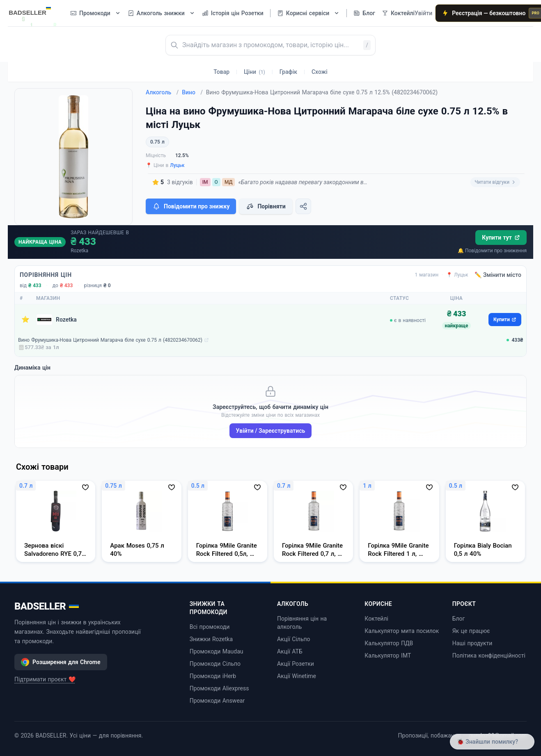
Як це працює (471, 631)
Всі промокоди (210, 627)
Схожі (320, 72)
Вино (192, 92)
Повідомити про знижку (191, 206)
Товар (221, 72)
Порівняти (266, 206)
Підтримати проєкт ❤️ (45, 679)
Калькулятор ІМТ (388, 656)
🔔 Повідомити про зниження (492, 251)
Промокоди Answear (217, 701)
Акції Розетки (296, 664)
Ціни (254, 72)
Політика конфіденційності (489, 656)
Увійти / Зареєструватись (271, 431)
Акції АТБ (290, 651)
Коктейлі (376, 619)
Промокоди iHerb (213, 676)
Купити (505, 320)
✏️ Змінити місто (498, 275)
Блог (459, 619)
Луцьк (177, 165)
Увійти (423, 13)
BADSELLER (47, 606)
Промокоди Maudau (217, 651)
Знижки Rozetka (211, 639)
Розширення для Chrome (61, 662)
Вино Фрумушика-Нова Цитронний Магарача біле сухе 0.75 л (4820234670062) (110, 340)
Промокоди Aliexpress (219, 688)
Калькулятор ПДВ (389, 643)
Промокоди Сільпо (215, 664)
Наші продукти (472, 643)
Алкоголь (162, 92)
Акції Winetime (297, 676)
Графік (288, 72)
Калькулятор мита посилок (402, 631)
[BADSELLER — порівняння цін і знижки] (34, 10)
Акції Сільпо (294, 639)
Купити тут (501, 238)
